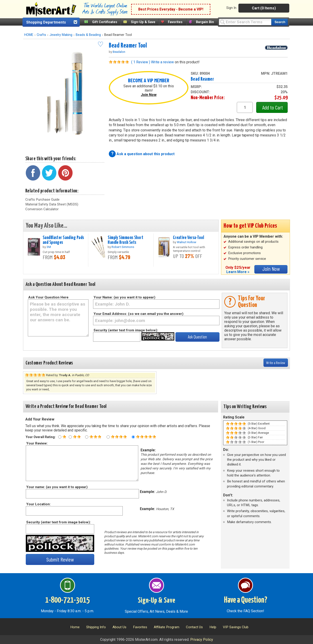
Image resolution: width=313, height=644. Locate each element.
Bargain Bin (205, 22)
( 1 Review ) (141, 62)
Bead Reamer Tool (128, 46)
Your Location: (38, 504)
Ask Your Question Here (48, 297)
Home (75, 627)
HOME (29, 35)
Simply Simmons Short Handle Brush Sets (125, 240)
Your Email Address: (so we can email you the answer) (138, 314)
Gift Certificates (105, 22)
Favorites (175, 22)
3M (49, 247)
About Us (119, 627)
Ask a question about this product (146, 154)
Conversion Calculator (42, 209)
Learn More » (238, 272)
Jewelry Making (61, 35)
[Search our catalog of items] (280, 22)
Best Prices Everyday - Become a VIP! (171, 9)
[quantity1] (245, 107)
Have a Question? (246, 600)
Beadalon (119, 52)
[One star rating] (60, 437)
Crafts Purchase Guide (42, 200)
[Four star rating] (108, 437)
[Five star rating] (133, 437)
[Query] (245, 22)
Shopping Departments (46, 22)
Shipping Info (96, 627)
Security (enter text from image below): (126, 330)
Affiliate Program (167, 627)
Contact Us (194, 627)
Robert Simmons (123, 247)
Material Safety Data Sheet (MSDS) (52, 204)
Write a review (162, 62)
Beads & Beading (88, 35)
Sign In (231, 8)
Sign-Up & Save (143, 22)
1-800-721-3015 (67, 600)
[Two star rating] (70, 437)
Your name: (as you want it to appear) (57, 487)
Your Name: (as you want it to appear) (124, 297)
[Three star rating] (87, 437)
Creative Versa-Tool (189, 238)
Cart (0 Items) (264, 8)
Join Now (149, 95)
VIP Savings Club (236, 627)
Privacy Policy (202, 640)
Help (213, 627)
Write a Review (276, 363)
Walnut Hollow (186, 242)
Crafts (41, 35)
